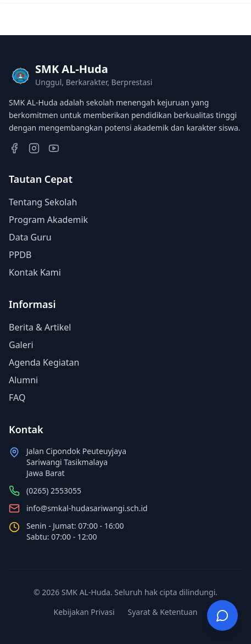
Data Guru (30, 237)
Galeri (21, 345)
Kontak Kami (35, 272)
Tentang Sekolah (43, 202)
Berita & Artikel (40, 327)
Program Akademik (48, 220)
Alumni (23, 380)
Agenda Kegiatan (44, 362)
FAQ (17, 397)
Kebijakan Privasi (84, 612)
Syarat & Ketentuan (163, 612)
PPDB (20, 255)
